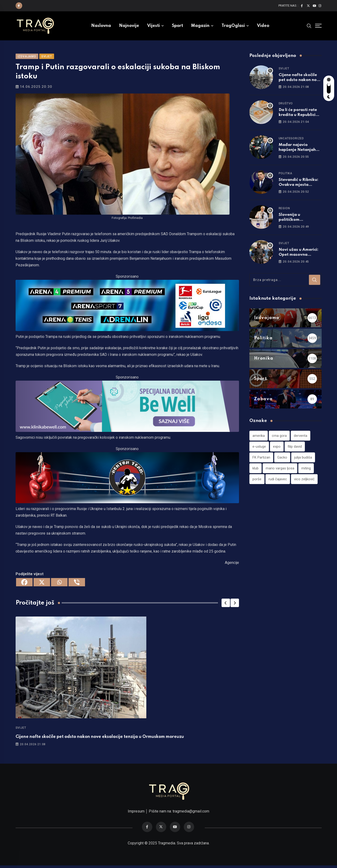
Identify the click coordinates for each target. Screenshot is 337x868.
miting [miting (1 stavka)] (306, 470)
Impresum (136, 814)
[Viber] (77, 584)
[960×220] (127, 408)
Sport (177, 26)
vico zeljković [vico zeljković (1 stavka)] (304, 481)
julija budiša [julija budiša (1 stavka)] (303, 459)
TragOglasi (233, 26)
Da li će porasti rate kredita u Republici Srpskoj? (298, 117)
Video (263, 26)
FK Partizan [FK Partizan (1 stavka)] (261, 459)
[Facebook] (24, 584)
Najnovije (129, 26)
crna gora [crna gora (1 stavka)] (279, 437)
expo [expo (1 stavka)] (277, 448)
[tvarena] (127, 307)
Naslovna (101, 26)
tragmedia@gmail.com (191, 814)
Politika (286, 175)
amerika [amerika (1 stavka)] (259, 437)
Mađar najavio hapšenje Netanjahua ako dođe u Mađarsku (300, 151)
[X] (42, 584)
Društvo (286, 105)
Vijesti (154, 26)
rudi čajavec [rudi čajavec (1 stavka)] (278, 481)
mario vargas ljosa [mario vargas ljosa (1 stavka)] (280, 470)
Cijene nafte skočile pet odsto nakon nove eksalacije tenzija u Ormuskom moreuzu (100, 739)
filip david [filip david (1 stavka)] (295, 448)
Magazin (200, 26)
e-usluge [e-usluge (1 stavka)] (259, 448)
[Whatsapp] (59, 584)
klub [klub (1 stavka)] (256, 470)
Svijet (21, 730)
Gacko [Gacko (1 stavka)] (282, 459)
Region (284, 210)
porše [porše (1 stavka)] (257, 481)
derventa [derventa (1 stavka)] (301, 437)
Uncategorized (291, 140)
